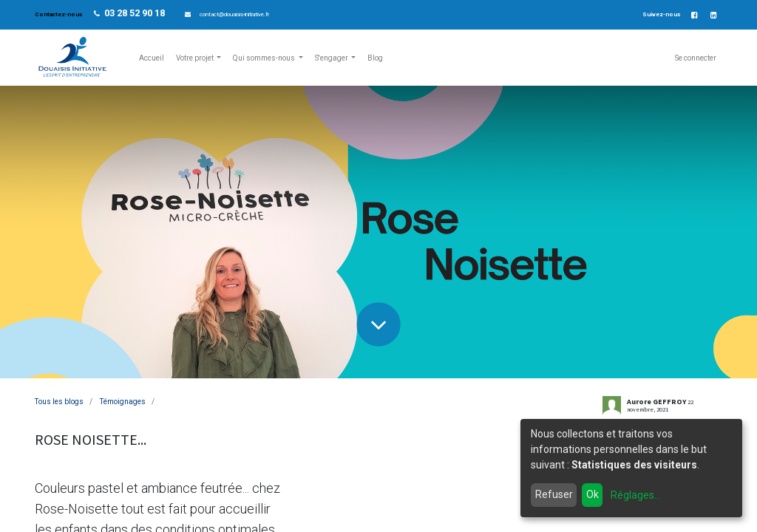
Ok (593, 494)
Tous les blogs (59, 402)
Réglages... (636, 495)
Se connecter (696, 58)
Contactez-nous (59, 14)
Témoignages (123, 402)
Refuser (554, 494)
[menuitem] (152, 58)
